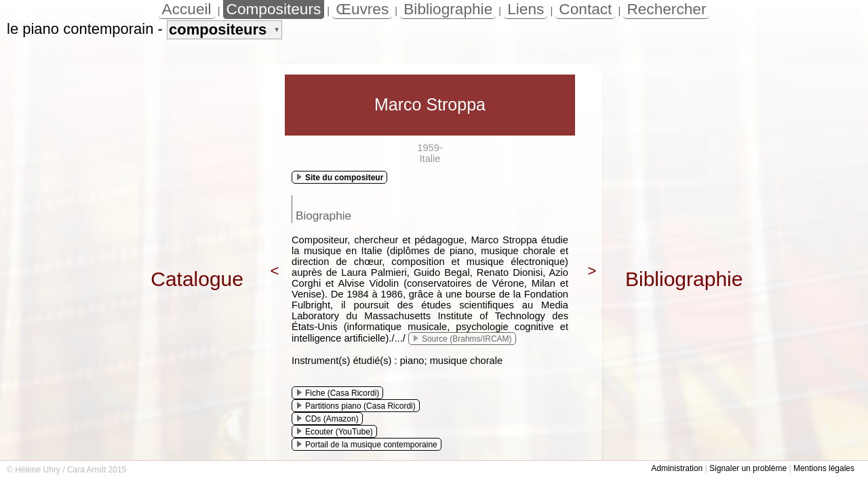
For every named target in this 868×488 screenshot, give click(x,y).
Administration (677, 468)
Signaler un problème (748, 468)
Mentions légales (824, 468)
